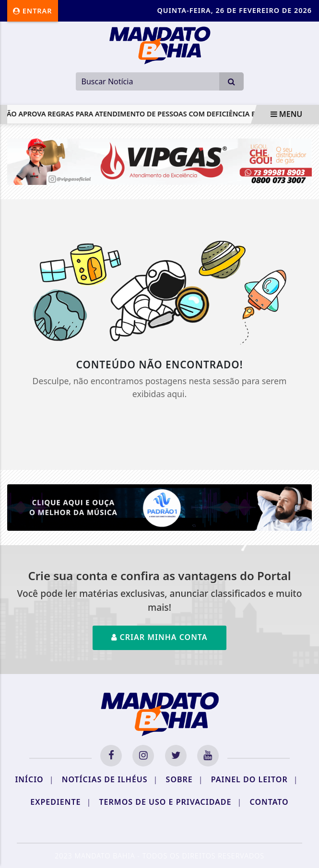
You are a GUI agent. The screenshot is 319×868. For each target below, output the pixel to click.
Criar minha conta (159, 637)
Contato (269, 802)
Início (34, 779)
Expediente (61, 802)
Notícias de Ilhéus (110, 779)
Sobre (185, 779)
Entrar (33, 11)
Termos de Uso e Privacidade (171, 802)
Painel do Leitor (255, 779)
